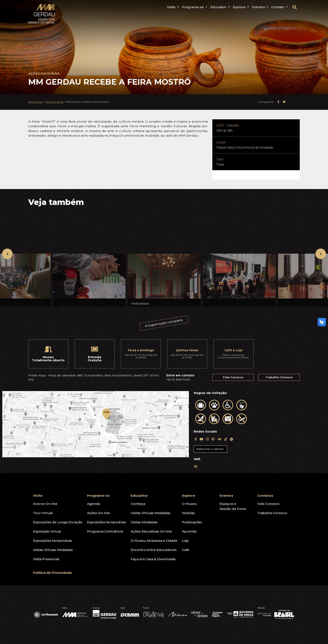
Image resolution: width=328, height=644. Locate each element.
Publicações (192, 522)
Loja (185, 541)
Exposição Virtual (47, 531)
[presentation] (7, 254)
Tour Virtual (43, 513)
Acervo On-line (45, 504)
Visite (38, 496)
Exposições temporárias (53, 541)
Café (186, 550)
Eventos (227, 496)
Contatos (265, 496)
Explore (188, 496)
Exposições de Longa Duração (58, 522)
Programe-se (98, 496)
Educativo (139, 496)
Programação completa (165, 325)
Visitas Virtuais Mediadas (53, 550)
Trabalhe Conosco (279, 377)
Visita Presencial (46, 559)
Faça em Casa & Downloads (153, 559)
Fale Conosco (233, 377)
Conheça (138, 504)
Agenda (94, 504)
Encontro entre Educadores (154, 550)
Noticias (188, 513)
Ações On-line (98, 513)
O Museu (190, 504)
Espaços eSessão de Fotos (233, 506)
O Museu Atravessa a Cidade (154, 541)
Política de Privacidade (52, 573)
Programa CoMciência (105, 531)
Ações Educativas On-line (151, 531)
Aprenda (189, 531)
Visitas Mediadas (144, 522)
